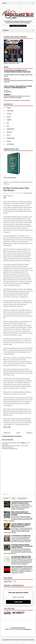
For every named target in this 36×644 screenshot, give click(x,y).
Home (5, 182)
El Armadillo (10, 111)
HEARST (9, 120)
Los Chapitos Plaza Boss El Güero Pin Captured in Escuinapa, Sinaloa (22, 502)
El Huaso (9, 114)
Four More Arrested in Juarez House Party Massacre (16, 189)
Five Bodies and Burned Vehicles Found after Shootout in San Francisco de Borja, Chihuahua (22, 546)
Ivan (8, 126)
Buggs (9, 108)
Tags (14, 498)
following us (28, 629)
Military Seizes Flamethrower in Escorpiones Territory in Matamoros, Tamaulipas (21, 513)
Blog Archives (22, 498)
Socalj (9, 141)
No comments (28, 193)
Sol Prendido (10, 144)
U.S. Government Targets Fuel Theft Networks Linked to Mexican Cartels (21, 557)
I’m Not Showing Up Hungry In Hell (21, 536)
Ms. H (8, 135)
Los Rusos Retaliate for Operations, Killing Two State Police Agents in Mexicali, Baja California (21, 525)
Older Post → (30, 433)
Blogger (31, 640)
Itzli (8, 123)
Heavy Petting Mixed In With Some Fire (22, 567)
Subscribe (18, 602)
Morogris (9, 132)
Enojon (9, 117)
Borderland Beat (17, 640)
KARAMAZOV (11, 129)
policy (8, 100)
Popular (6, 498)
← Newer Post (6, 433)
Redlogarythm (11, 138)
